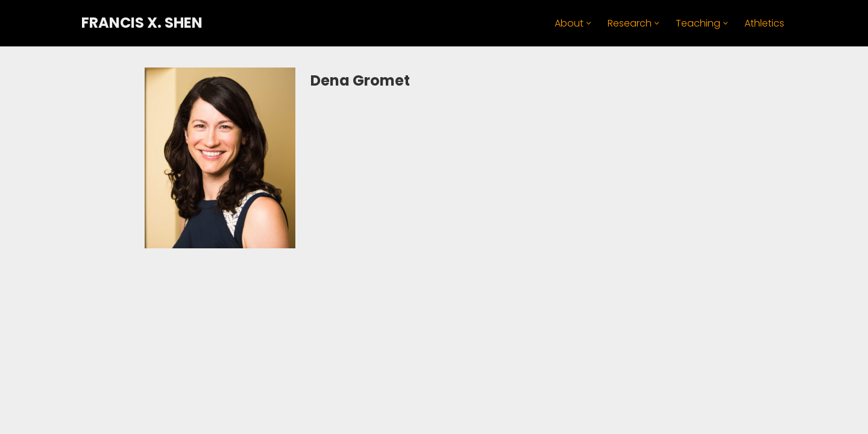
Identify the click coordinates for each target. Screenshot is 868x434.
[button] (589, 23)
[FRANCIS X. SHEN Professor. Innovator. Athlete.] (142, 23)
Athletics (764, 23)
